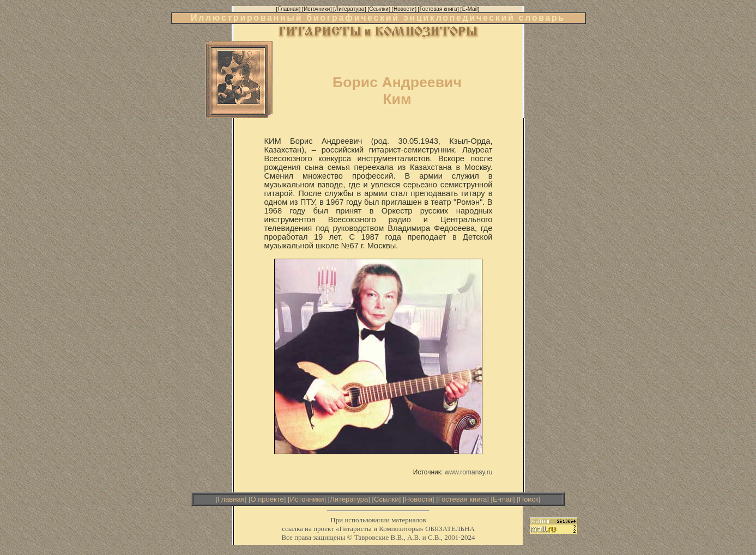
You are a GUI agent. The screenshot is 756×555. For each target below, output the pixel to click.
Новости (419, 499)
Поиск (529, 499)
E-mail (503, 499)
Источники (307, 499)
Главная (231, 499)
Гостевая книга (462, 499)
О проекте (267, 499)
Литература (349, 499)
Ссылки (386, 499)
